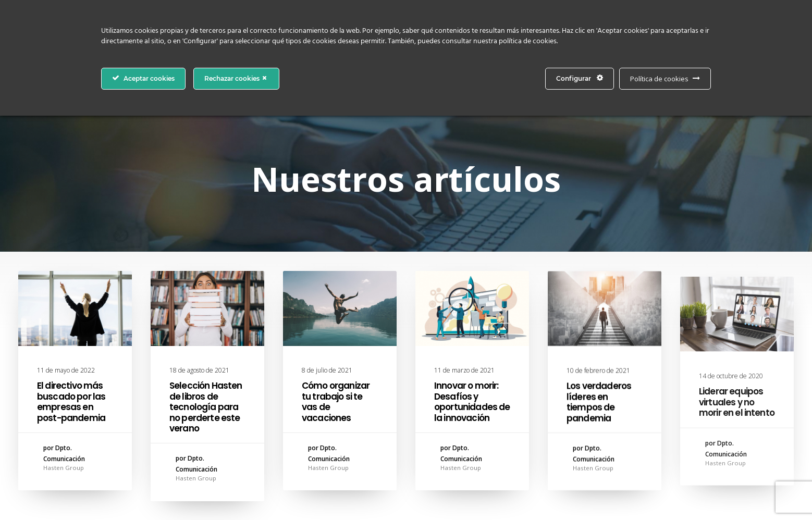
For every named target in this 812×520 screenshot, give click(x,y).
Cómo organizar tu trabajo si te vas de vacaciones (336, 401)
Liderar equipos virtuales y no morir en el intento (737, 437)
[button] (75, 308)
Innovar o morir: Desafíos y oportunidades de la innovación (472, 403)
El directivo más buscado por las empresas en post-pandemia (71, 401)
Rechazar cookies (236, 78)
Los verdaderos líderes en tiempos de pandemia (599, 412)
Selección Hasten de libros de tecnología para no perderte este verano (206, 407)
